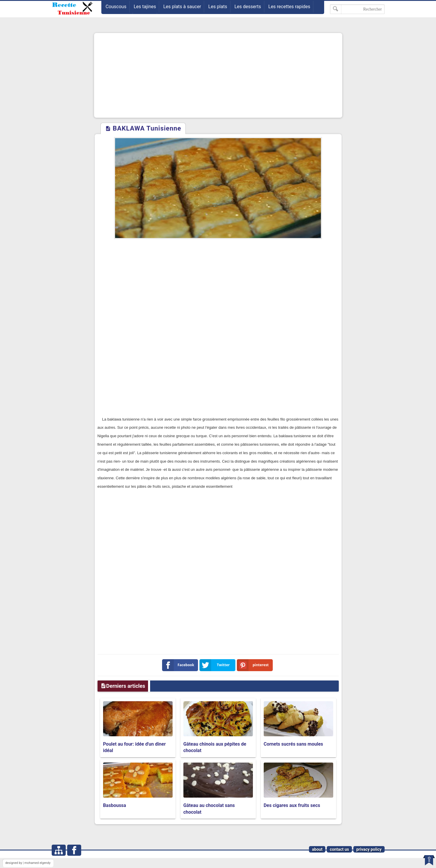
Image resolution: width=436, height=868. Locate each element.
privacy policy (369, 849)
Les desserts (248, 7)
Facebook (179, 665)
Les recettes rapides (289, 7)
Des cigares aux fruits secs (292, 805)
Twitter (216, 665)
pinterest (254, 665)
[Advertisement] (218, 75)
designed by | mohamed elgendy (28, 863)
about (317, 849)
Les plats (218, 7)
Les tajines (145, 7)
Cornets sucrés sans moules (293, 744)
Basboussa (115, 805)
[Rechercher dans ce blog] (357, 9)
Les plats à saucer (182, 7)
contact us (339, 849)
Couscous (116, 7)
